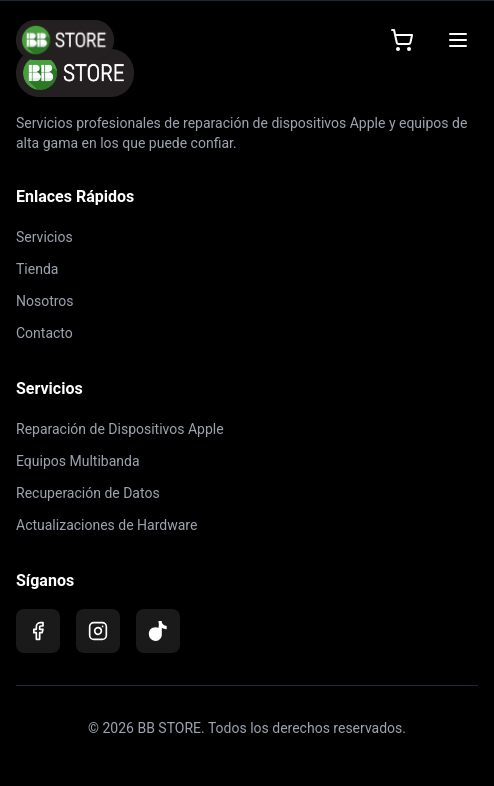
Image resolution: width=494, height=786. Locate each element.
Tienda (37, 269)
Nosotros (45, 301)
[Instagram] (98, 631)
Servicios (44, 237)
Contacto (44, 333)
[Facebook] (38, 631)
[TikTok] (158, 631)
